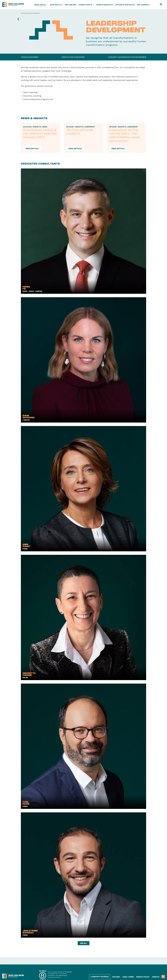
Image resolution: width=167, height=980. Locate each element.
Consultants (86, 5)
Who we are (71, 5)
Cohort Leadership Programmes (127, 57)
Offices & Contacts (125, 5)
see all (84, 943)
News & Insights (105, 5)
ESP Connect (143, 5)
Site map (116, 977)
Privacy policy (143, 977)
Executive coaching (73, 57)
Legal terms (128, 977)
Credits (156, 977)
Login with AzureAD (100, 977)
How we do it (56, 5)
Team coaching (30, 57)
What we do (41, 5)
